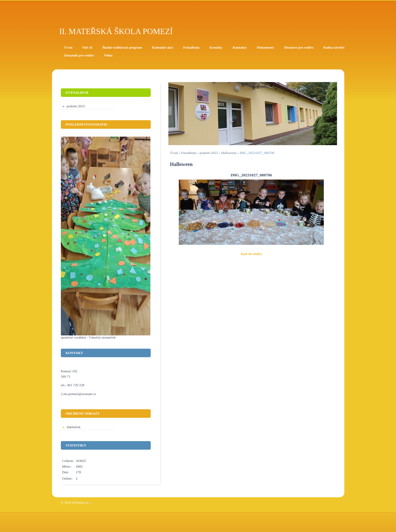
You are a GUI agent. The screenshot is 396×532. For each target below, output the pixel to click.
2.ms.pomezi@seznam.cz (79, 394)
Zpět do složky (251, 254)
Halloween (229, 153)
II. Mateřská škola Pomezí (116, 31)
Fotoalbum (189, 153)
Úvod (174, 153)
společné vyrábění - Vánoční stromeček (88, 337)
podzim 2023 (209, 153)
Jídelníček (74, 427)
